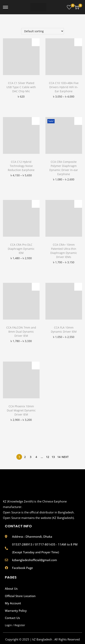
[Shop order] (43, 31)
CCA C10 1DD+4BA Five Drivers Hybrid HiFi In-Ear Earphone (64, 87)
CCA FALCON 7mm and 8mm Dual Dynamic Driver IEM (21, 332)
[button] (36, 42)
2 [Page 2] (25, 457)
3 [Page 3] (31, 457)
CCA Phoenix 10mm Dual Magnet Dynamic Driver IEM (21, 410)
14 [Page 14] (59, 457)
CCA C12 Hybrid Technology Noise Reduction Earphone (21, 166)
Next (65, 457)
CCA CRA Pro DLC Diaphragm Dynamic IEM (21, 249)
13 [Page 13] (53, 457)
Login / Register (15, 625)
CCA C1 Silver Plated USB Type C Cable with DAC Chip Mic (21, 87)
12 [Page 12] (48, 457)
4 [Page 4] (36, 457)
